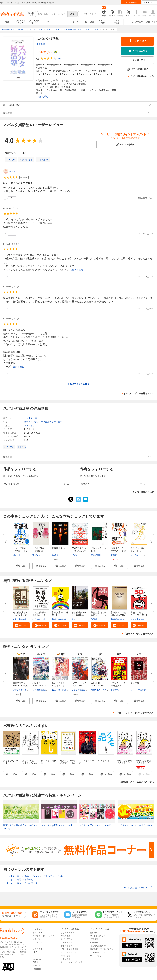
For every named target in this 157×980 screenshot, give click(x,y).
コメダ (12, 171)
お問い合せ (66, 956)
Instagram (37, 959)
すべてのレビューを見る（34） (139, 394)
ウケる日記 (103, 761)
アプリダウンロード (70, 939)
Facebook (37, 969)
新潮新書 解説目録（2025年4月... (118, 615)
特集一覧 (36, 939)
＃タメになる (26, 159)
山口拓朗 (17, 555)
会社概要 (94, 933)
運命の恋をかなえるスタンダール (125, 763)
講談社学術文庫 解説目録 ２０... (100, 614)
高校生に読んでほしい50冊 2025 (139, 614)
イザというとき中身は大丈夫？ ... (118, 686)
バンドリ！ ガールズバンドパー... (40, 686)
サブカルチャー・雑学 (52, 422)
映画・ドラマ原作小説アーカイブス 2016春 (20, 827)
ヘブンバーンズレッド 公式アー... (79, 686)
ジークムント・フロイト (141, 555)
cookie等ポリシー (98, 952)
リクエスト (66, 959)
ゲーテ (133, 690)
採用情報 (94, 939)
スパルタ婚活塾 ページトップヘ (137, 888)
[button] (21, 566)
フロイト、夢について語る (138, 549)
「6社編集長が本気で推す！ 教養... (40, 615)
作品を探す (66, 936)
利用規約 (94, 942)
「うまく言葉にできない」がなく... (20, 551)
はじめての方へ (138, 22)
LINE (35, 952)
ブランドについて (98, 936)
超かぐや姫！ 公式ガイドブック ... (60, 686)
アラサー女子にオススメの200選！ (96, 825)
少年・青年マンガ (21, 22)
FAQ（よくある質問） (70, 949)
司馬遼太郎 (96, 555)
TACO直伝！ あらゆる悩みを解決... (79, 551)
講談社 (75, 619)
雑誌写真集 (117, 22)
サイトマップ (96, 956)
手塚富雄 (142, 690)
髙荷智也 (115, 690)
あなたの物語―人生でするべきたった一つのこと (30, 765)
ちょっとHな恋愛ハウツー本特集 (57, 825)
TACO (74, 555)
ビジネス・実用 (32, 418)
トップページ (38, 933)
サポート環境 (67, 946)
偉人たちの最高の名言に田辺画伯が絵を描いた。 (68, 765)
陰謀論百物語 (58, 548)
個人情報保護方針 (98, 946)
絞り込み (31, 14)
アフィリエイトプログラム (72, 962)
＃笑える (11, 159)
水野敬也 (41, 44)
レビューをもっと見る (78, 384)
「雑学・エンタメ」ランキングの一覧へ (135, 713)
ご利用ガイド (152, 22)
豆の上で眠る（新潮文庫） (39, 549)
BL (48, 22)
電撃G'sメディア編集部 (102, 690)
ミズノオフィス (32, 425)
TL (62, 22)
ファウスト (136, 683)
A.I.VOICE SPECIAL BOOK (99, 684)
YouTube (36, 966)
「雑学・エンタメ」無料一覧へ (139, 634)
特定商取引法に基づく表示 (102, 949)
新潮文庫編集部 (59, 619)
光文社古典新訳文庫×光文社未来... (20, 615)
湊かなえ (36, 555)
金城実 (114, 555)
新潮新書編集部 (118, 619)
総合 (7, 22)
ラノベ (76, 22)
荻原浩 (55, 555)
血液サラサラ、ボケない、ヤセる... (118, 551)
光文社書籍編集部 (21, 619)
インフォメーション (70, 952)
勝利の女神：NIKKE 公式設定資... (20, 686)
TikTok (35, 962)
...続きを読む (42, 97)
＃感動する (43, 159)
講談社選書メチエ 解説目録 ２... (79, 615)
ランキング (37, 942)
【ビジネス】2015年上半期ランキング (135, 827)
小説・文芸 (89, 22)
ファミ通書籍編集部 (22, 690)
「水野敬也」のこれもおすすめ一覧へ (136, 782)
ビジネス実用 (103, 22)
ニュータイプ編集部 (61, 690)
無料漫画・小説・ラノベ (43, 936)
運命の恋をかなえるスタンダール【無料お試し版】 (144, 765)
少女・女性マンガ (34, 22)
